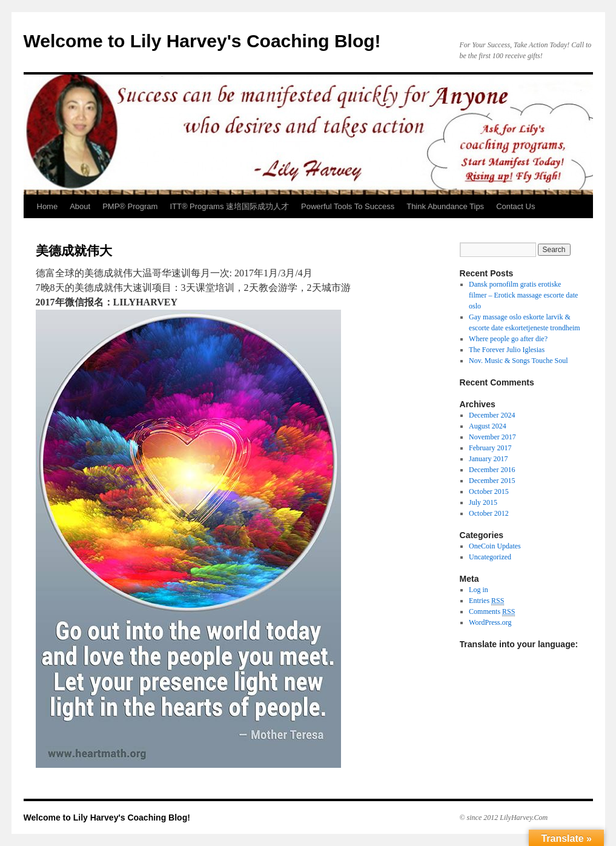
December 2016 (492, 470)
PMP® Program (130, 206)
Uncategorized (490, 557)
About (80, 206)
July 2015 (483, 502)
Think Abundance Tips (445, 206)
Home (48, 206)
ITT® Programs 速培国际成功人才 (229, 206)
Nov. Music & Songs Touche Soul (518, 361)
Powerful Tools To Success (348, 206)
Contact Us (515, 206)
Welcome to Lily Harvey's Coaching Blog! (202, 41)
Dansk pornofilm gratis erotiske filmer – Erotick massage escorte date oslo (523, 295)
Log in (479, 590)
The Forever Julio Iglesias (507, 350)
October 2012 (489, 513)
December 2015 (492, 481)
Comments (492, 612)
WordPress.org (490, 622)
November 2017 (492, 437)
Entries (486, 601)
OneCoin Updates (495, 546)
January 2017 (488, 459)
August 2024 (488, 426)
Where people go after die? (508, 339)
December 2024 (492, 415)
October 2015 (489, 491)
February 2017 (490, 448)
